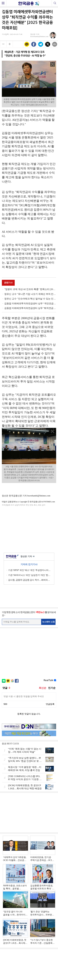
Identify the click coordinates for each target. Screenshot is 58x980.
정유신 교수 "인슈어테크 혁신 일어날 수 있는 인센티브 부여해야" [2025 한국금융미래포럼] (30, 299)
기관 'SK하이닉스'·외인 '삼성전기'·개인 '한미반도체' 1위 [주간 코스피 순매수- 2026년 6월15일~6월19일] (30, 575)
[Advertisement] (29, 529)
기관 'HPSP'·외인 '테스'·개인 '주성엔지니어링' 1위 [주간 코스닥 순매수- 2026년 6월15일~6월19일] (30, 570)
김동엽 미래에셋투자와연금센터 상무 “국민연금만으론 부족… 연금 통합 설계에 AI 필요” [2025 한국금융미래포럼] (30, 303)
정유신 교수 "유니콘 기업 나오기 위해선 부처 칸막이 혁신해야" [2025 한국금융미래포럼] (30, 294)
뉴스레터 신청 (49, 622)
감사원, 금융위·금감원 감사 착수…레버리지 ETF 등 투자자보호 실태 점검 (30, 580)
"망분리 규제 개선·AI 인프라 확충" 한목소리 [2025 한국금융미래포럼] (30, 289)
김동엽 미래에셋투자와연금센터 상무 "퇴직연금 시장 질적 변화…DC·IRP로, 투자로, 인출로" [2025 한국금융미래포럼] (30, 308)
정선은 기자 (27, 557)
